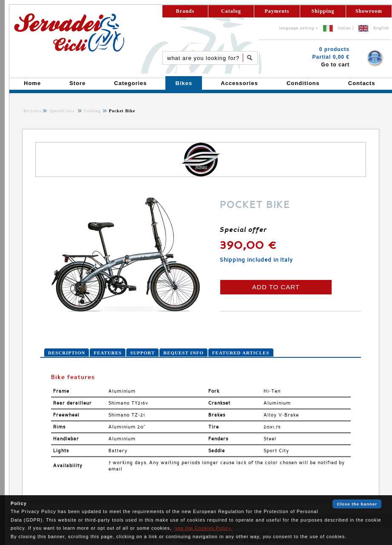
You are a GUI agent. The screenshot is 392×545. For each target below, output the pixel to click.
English (381, 28)
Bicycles (32, 111)
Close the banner (357, 504)
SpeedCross (63, 111)
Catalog (231, 11)
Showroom (369, 11)
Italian (345, 28)
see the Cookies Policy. (204, 528)
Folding (92, 111)
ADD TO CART (276, 287)
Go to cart (335, 65)
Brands (185, 11)
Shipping (323, 11)
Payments (277, 11)
